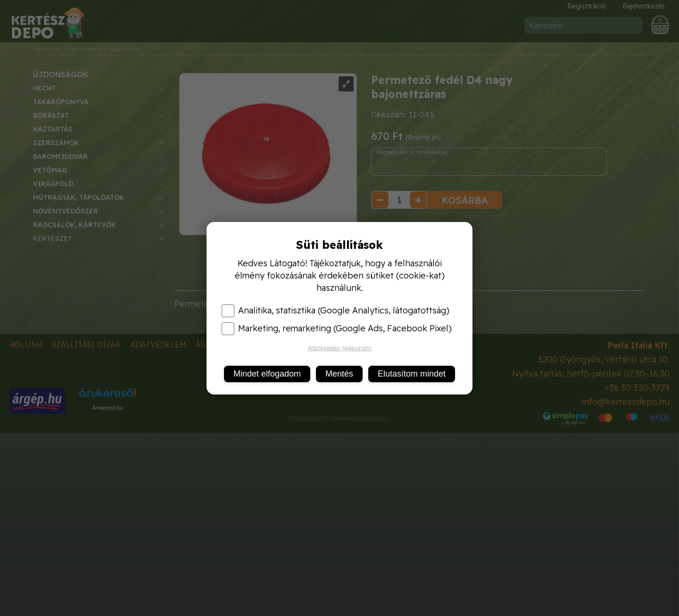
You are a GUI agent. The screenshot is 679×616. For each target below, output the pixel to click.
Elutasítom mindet (412, 374)
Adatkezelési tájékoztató (340, 348)
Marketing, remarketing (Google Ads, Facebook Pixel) (337, 329)
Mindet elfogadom (267, 374)
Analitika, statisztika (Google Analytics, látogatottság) (335, 311)
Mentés (339, 374)
